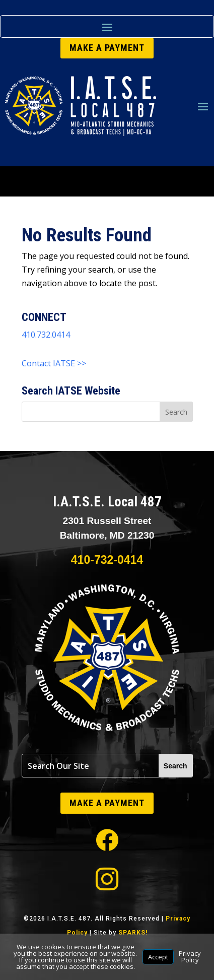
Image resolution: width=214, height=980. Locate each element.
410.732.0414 (46, 335)
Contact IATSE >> (54, 363)
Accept (158, 957)
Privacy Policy (190, 957)
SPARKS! (133, 933)
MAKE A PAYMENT (107, 48)
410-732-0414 (107, 560)
